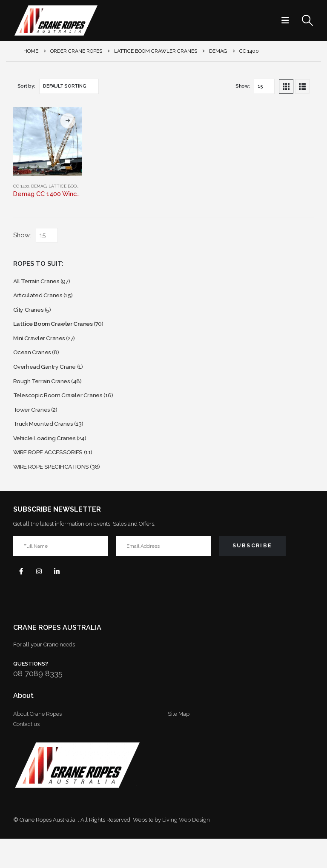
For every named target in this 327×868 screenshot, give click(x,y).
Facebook (23, 599)
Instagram (43, 599)
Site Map (179, 743)
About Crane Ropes (37, 743)
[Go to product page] (48, 141)
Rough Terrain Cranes (45, 395)
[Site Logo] (56, 20)
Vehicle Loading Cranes (48, 460)
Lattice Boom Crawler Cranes (59, 331)
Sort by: (26, 86)
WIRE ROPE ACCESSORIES (54, 476)
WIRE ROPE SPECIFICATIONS (58, 492)
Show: (243, 86)
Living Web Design (186, 849)
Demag (39, 186)
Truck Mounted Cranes (47, 444)
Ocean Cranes (34, 363)
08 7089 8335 (38, 703)
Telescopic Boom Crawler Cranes (63, 411)
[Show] (264, 86)
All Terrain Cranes (39, 282)
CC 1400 (21, 186)
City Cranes (30, 314)
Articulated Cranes (41, 298)
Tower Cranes (34, 428)
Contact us (26, 753)
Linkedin (63, 599)
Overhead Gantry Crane (49, 379)
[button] (288, 20)
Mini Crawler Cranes (42, 347)
